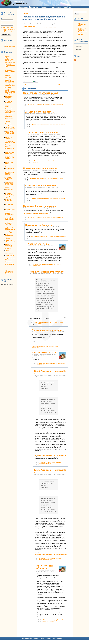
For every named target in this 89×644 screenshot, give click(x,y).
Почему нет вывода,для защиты (40, 168)
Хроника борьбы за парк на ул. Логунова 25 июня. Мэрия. (10, 257)
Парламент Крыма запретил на (39, 206)
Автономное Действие (81, 34)
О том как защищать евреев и (41, 186)
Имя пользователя (7, 19)
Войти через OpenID (8, 27)
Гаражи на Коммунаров (9, 124)
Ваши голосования (10, 47)
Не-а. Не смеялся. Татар (44, 352)
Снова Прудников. (10, 232)
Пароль (4, 23)
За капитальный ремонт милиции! (10, 128)
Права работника (82, 32)
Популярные (35, 7)
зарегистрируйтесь (36, 85)
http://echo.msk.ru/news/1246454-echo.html (36, 214)
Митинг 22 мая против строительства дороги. (9, 164)
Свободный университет (81, 30)
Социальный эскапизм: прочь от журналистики (10, 263)
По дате (44, 7)
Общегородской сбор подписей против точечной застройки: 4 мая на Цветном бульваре (10, 172)
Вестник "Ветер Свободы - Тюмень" (9, 120)
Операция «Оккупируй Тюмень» (9, 178)
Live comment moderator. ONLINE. (9, 98)
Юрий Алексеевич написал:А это (47, 272)
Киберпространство (29, 26)
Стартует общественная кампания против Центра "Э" (10, 59)
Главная (25, 13)
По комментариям (55, 7)
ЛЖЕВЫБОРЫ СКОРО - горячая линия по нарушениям (10, 158)
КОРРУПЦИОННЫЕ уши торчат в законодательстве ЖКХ (10, 65)
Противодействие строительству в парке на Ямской (10, 218)
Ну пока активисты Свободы (43, 132)
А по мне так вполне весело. (47, 330)
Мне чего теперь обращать (45, 567)
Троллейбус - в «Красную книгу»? (10, 241)
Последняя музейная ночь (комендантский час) (10, 195)
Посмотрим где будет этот (39, 225)
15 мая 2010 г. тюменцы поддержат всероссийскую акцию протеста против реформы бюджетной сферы (10, 82)
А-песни (80, 27)
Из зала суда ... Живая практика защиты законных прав (10, 133)
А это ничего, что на (38, 244)
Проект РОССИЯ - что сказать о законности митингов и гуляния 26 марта (10, 212)
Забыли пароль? (7, 32)
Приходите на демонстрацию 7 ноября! (10, 206)
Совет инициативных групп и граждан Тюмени (10, 236)
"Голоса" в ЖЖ (82, 28)
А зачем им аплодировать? (40, 112)
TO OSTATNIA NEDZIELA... (9, 102)
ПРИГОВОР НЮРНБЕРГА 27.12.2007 (9, 201)
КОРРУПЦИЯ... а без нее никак (10, 149)
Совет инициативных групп (82, 24)
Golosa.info (19, 1)
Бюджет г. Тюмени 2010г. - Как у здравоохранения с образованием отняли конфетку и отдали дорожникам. (10, 113)
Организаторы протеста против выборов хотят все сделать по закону (10, 185)
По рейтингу (67, 7)
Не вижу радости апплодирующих (41, 93)
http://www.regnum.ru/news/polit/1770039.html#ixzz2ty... (51, 455)
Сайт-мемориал (23, 7)
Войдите (26, 85)
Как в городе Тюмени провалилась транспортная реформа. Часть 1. (10, 140)
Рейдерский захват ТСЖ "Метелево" (9, 223)
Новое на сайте (9, 45)
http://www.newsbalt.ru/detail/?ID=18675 (45, 28)
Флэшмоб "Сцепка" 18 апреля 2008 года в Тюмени (10, 246)
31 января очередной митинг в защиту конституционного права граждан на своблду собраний (10, 91)
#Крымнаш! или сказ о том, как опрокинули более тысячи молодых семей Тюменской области (10, 72)
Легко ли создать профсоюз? (10, 153)
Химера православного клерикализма (9, 252)
